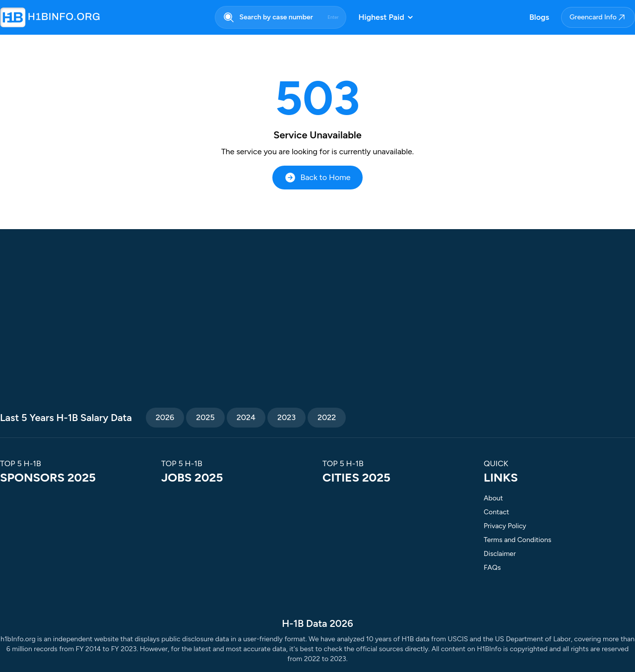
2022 (327, 417)
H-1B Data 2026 (317, 623)
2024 (246, 417)
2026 (165, 417)
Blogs (539, 17)
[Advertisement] (317, 323)
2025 (205, 417)
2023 (286, 417)
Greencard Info (598, 17)
